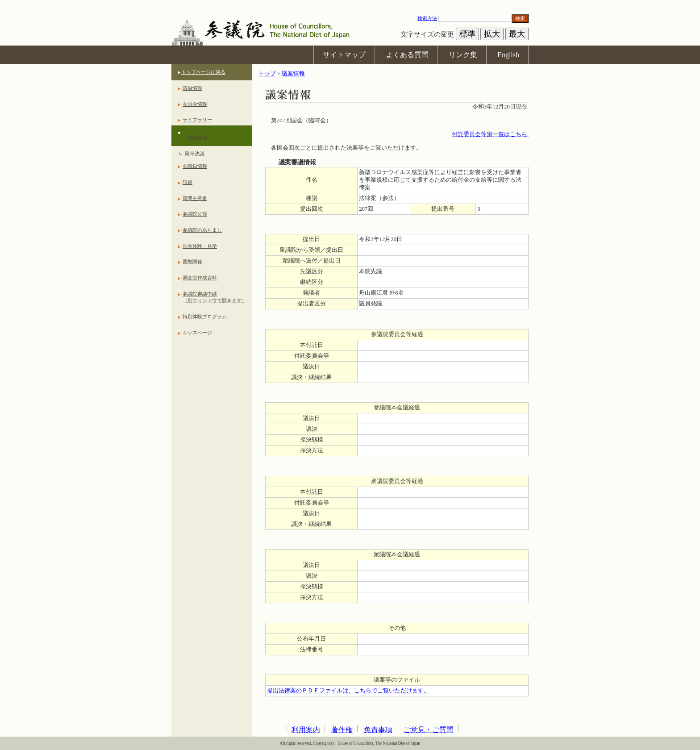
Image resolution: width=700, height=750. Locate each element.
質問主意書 (195, 198)
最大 (517, 34)
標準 (467, 34)
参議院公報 (195, 214)
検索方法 (427, 18)
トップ (267, 74)
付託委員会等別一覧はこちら (490, 134)
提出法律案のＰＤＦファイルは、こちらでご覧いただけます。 (348, 691)
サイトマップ (344, 55)
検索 (520, 18)
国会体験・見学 (200, 246)
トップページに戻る (203, 72)
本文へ (350, 4)
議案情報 (198, 137)
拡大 (492, 34)
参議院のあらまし (202, 230)
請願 (187, 182)
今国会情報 (195, 104)
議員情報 (192, 88)
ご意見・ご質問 (429, 730)
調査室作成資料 (200, 278)
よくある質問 (407, 55)
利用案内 (306, 730)
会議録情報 (195, 166)
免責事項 (378, 730)
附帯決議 (195, 154)
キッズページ (197, 333)
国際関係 (192, 262)
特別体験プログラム (205, 317)
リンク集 (463, 55)
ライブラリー (197, 120)
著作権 (342, 730)
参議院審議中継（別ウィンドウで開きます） (215, 297)
